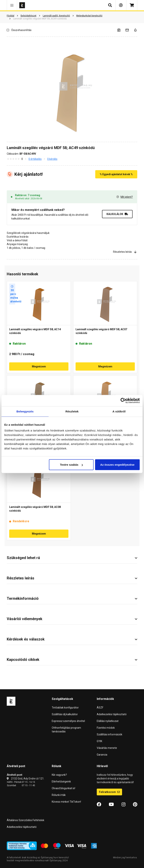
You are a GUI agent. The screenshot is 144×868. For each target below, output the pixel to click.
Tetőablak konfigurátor (65, 708)
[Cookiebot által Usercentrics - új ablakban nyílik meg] (123, 400)
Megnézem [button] (39, 366)
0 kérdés (52, 159)
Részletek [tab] (72, 411)
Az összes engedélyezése (117, 465)
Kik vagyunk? (59, 775)
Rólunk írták (59, 795)
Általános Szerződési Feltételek (25, 820)
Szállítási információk (109, 734)
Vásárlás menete (107, 748)
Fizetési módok (106, 728)
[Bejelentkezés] (121, 5)
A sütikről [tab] (119, 411)
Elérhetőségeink (61, 782)
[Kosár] (132, 5)
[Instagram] (123, 804)
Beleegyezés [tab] (25, 411)
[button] (12, 5)
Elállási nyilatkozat (108, 721)
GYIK (99, 741)
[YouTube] (111, 804)
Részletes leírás (125, 252)
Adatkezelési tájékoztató (112, 714)
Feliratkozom (109, 792)
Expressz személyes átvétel (68, 721)
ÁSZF (100, 708)
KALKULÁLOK (117, 214)
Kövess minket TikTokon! (66, 802)
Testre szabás (71, 465)
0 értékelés (35, 159)
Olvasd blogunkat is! (63, 788)
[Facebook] (99, 804)
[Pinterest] (135, 804)
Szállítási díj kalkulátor (65, 714)
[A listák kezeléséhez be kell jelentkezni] (121, 30)
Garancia (102, 755)
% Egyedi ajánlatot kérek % (116, 174)
